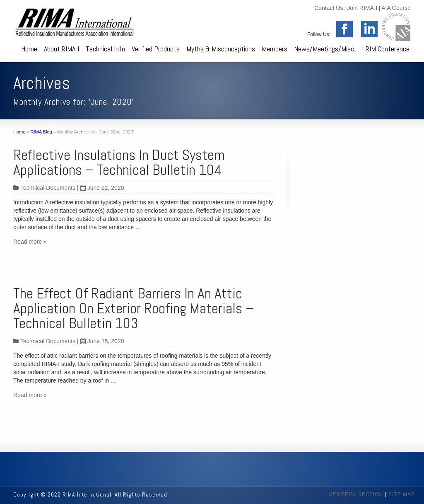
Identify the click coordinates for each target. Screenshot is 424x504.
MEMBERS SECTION (356, 494)
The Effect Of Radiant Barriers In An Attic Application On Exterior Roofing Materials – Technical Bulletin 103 (134, 308)
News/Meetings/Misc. (325, 49)
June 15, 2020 (102, 341)
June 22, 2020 (102, 188)
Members (275, 49)
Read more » (30, 242)
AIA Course (396, 8)
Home (29, 49)
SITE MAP (402, 494)
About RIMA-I (61, 49)
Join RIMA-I (362, 8)
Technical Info (105, 49)
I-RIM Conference (386, 49)
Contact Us (329, 8)
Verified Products (156, 49)
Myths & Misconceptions (221, 49)
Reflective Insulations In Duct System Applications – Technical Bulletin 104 (119, 162)
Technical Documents (48, 188)
